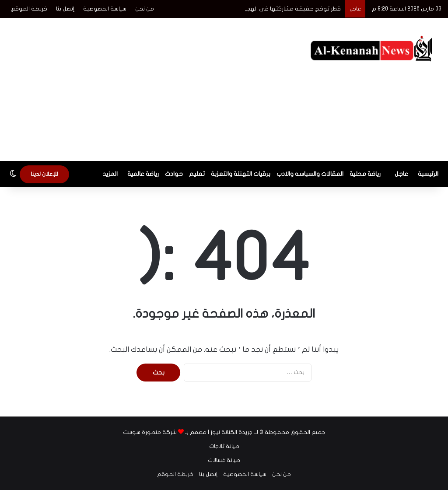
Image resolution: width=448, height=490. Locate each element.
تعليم (197, 174)
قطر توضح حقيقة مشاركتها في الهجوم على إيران (278, 9)
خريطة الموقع (29, 9)
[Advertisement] (146, 88)
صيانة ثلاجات (224, 446)
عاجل (401, 174)
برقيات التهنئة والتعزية (241, 174)
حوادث (174, 174)
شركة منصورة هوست (150, 432)
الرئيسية (428, 174)
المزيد (110, 174)
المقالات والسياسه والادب (310, 174)
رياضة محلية (365, 174)
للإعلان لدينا (44, 174)
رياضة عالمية (143, 174)
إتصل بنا (65, 9)
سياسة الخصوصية (105, 9)
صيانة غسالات (224, 460)
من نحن (145, 9)
